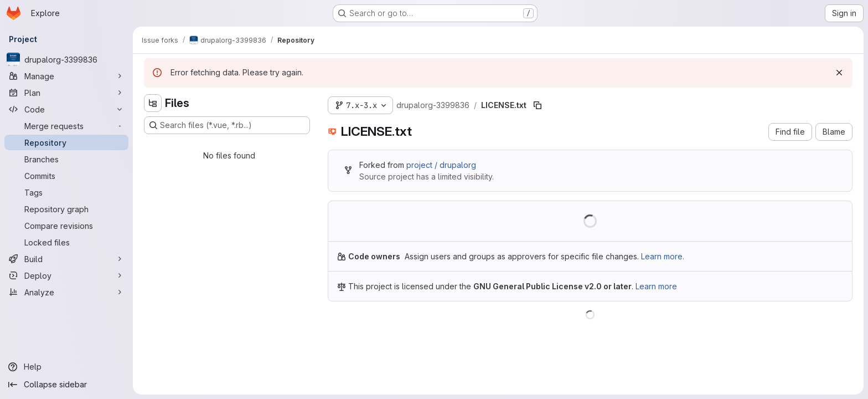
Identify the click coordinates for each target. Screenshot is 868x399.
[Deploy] (66, 275)
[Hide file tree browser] (153, 103)
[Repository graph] (66, 209)
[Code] (66, 109)
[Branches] (66, 159)
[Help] (66, 367)
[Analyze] (66, 292)
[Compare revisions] (66, 226)
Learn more (656, 286)
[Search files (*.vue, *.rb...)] (227, 125)
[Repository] (66, 142)
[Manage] (66, 76)
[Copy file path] (538, 105)
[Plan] (66, 93)
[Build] (66, 259)
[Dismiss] (839, 73)
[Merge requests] (66, 126)
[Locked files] (66, 242)
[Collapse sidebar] (66, 385)
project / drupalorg (441, 165)
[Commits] (66, 176)
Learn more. (663, 256)
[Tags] (66, 192)
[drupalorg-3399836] (66, 59)
